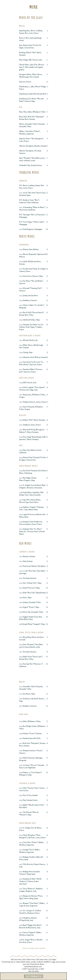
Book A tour (34, 976)
